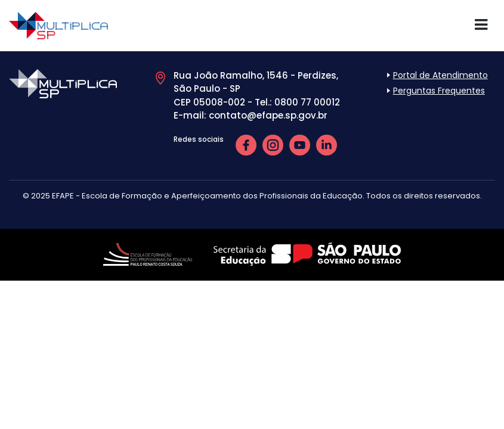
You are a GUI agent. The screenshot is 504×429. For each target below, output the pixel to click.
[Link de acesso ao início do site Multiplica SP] (58, 25)
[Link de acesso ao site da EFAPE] (149, 251)
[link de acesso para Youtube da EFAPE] (300, 145)
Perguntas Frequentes (439, 91)
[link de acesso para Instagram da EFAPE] (273, 145)
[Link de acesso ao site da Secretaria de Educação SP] (307, 251)
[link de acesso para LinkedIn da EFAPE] (327, 145)
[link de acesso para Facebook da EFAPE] (246, 145)
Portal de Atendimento (440, 75)
